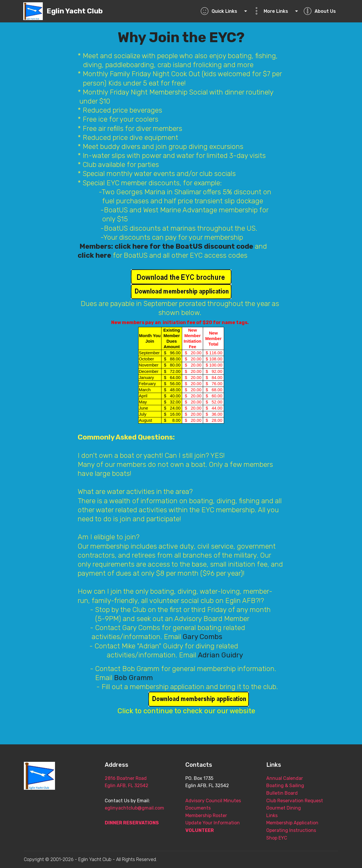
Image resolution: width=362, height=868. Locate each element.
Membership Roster (206, 815)
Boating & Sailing (285, 786)
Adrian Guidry (220, 655)
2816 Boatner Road (138, 778)
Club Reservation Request (295, 801)
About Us (320, 11)
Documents (198, 808)
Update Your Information (213, 823)
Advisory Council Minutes (213, 801)
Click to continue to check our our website (187, 711)
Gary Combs (203, 637)
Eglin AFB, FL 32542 (127, 786)
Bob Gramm (133, 678)
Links (272, 815)
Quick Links (222, 11)
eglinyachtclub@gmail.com (134, 808)
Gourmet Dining (284, 808)
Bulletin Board (282, 793)
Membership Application (292, 823)
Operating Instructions (291, 830)
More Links (273, 11)
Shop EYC (277, 838)
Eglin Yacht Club (75, 11)
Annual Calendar (285, 778)
